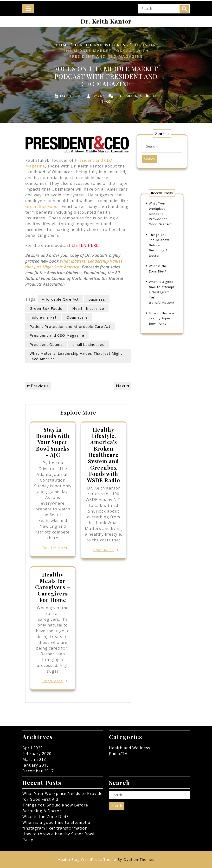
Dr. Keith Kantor (106, 21)
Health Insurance (88, 308)
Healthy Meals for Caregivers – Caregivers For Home (53, 587)
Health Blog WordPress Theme (106, 859)
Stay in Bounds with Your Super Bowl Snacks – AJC (53, 442)
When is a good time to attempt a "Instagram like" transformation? (162, 285)
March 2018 (34, 759)
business (97, 299)
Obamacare (77, 317)
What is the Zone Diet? (45, 817)
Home (63, 45)
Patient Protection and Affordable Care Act (70, 326)
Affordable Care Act (60, 299)
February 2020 (37, 754)
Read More (53, 547)
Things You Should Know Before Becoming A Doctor (159, 249)
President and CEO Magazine (57, 335)
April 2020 (33, 748)
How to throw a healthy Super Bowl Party (161, 306)
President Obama (46, 344)
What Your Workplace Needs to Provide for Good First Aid (161, 225)
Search (184, 5)
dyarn (99, 96)
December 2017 (38, 771)
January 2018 (36, 765)
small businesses (88, 344)
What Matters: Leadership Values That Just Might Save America (76, 356)
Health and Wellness (101, 45)
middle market (43, 317)
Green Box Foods (42, 206)
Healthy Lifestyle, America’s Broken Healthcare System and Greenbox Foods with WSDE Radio (103, 455)
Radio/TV (118, 754)
